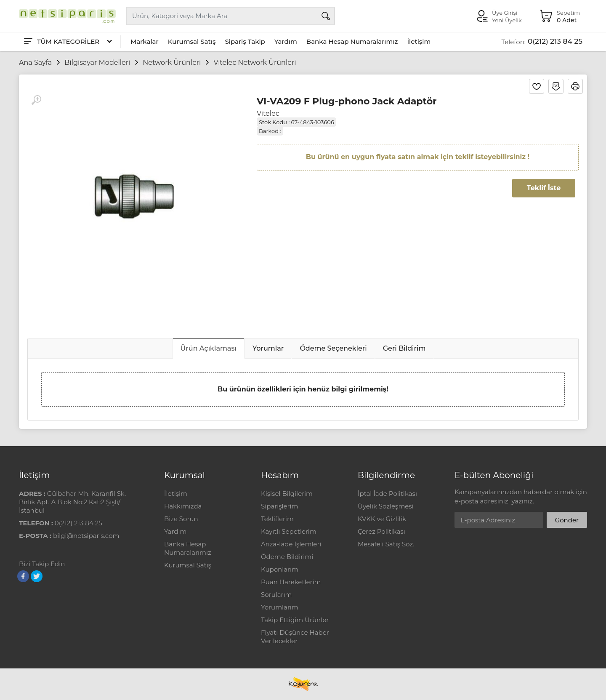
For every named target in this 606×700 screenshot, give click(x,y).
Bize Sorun (181, 519)
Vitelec (268, 113)
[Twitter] (37, 576)
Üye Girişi (505, 13)
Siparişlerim (279, 506)
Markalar (145, 41)
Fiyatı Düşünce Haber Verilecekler (295, 637)
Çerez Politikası (381, 531)
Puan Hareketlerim (291, 582)
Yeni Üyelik (507, 20)
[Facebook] (23, 576)
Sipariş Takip (245, 41)
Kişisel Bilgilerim (287, 494)
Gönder (567, 520)
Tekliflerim (277, 519)
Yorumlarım (280, 607)
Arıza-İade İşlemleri (291, 544)
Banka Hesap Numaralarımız (352, 41)
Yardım (286, 41)
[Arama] (326, 16)
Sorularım (276, 595)
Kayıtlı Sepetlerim (289, 531)
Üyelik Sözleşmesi (386, 506)
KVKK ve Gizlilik (382, 519)
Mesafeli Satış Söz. (386, 544)
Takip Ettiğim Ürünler (295, 620)
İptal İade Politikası (387, 494)
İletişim (419, 41)
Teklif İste (544, 188)
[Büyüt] (36, 100)
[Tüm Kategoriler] (67, 42)
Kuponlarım (280, 569)
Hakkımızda (183, 506)
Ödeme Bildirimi (287, 557)
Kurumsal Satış (192, 41)
